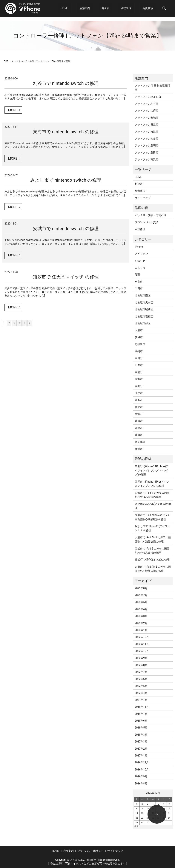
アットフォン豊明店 (147, 145)
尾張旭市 (140, 344)
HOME (82, 8)
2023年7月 (141, 595)
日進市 (139, 365)
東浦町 (139, 372)
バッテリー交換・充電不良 (151, 215)
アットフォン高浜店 (147, 159)
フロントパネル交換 (147, 222)
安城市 (139, 337)
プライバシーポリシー (90, 851)
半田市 (139, 288)
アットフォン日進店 (147, 125)
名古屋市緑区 (143, 323)
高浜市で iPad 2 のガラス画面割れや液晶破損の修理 (152, 551)
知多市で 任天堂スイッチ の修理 (66, 277)
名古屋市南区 (143, 295)
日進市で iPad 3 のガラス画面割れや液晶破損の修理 (152, 495)
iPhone (139, 247)
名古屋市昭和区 (144, 309)
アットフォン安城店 (147, 118)
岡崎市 (139, 351)
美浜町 (139, 414)
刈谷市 (139, 282)
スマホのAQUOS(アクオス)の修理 (153, 506)
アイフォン (141, 254)
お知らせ (140, 261)
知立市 (139, 407)
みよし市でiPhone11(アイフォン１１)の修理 (153, 528)
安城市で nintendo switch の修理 (66, 229)
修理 (137, 274)
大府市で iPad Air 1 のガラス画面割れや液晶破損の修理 (153, 539)
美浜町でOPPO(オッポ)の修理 (152, 560)
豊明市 (139, 428)
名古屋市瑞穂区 (144, 316)
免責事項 (150, 8)
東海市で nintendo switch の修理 (66, 132)
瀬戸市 (139, 393)
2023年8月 (141, 588)
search (164, 8)
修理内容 (131, 8)
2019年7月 (141, 714)
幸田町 (139, 358)
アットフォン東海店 (147, 132)
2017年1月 (141, 756)
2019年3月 (141, 735)
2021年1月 (141, 700)
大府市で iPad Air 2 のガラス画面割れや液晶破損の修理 (153, 569)
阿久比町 (140, 442)
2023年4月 (141, 609)
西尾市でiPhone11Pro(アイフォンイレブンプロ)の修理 (152, 484)
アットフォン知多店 (147, 139)
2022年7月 (141, 672)
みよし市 (140, 268)
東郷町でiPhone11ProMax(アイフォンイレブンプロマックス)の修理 (152, 471)
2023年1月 (141, 630)
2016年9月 (141, 776)
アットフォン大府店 (147, 111)
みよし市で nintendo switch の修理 (66, 180)
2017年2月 (141, 749)
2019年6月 (141, 721)
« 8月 (136, 826)
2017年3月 (141, 742)
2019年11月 (142, 707)
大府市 (139, 330)
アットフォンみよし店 (148, 97)
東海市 (139, 379)
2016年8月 (141, 784)
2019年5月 (141, 728)
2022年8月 (141, 665)
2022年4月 (141, 693)
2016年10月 (142, 770)
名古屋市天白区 (144, 302)
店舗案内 (97, 8)
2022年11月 (142, 644)
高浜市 (139, 449)
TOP (6, 61)
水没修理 (140, 229)
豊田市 (139, 435)
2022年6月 (141, 679)
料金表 (115, 8)
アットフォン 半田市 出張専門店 (152, 88)
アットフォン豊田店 (147, 153)
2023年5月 (141, 602)
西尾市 (139, 421)
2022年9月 (141, 658)
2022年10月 (142, 651)
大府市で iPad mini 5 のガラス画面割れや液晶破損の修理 (152, 517)
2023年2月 (141, 623)
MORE (13, 110)
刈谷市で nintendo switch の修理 (66, 83)
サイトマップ (143, 198)
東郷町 (139, 386)
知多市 (139, 400)
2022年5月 (141, 686)
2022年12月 (142, 637)
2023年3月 (141, 616)
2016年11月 (142, 762)
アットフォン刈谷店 (147, 104)
